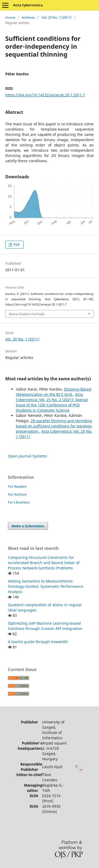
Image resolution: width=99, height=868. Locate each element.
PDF (16, 245)
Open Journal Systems (27, 456)
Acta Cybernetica (28, 5)
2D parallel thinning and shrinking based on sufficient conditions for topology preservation (54, 426)
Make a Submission (28, 526)
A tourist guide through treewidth (38, 642)
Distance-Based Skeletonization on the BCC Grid (54, 392)
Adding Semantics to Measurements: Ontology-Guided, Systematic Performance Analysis (46, 586)
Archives (28, 17)
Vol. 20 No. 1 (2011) (56, 17)
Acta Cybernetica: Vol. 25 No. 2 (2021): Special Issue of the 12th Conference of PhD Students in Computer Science (52, 402)
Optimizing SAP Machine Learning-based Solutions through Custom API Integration (45, 626)
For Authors (17, 494)
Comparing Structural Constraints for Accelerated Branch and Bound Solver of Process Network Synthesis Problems (44, 563)
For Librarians (19, 502)
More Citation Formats (27, 314)
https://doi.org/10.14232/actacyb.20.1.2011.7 (45, 95)
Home (10, 17)
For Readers (17, 486)
